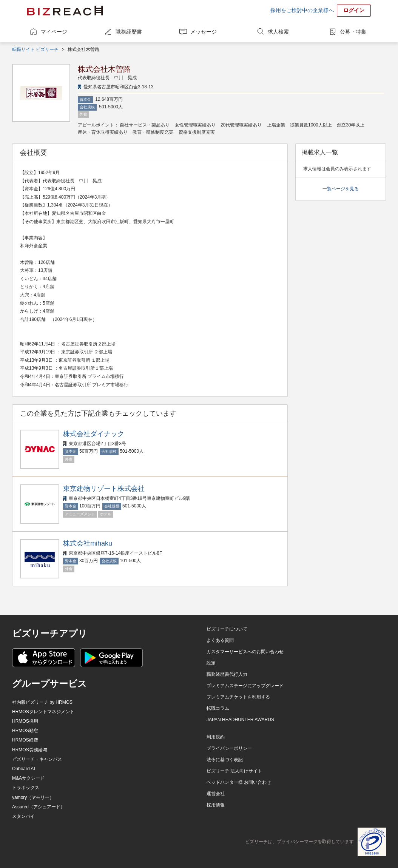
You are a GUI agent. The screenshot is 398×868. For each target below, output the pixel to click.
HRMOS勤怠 (25, 731)
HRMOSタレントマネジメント (43, 712)
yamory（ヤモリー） (33, 797)
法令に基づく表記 (225, 760)
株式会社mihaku (88, 543)
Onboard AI (24, 769)
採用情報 (216, 805)
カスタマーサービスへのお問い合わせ (245, 652)
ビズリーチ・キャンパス (37, 759)
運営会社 (216, 794)
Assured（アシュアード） (39, 807)
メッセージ (204, 32)
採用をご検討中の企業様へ (302, 10)
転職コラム (218, 708)
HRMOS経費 (25, 740)
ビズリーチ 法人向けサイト (234, 771)
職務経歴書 (129, 32)
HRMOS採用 (25, 721)
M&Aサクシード (28, 778)
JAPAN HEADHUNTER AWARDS (240, 720)
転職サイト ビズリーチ (35, 49)
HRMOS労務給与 (30, 750)
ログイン (354, 10)
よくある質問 (220, 640)
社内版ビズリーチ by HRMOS (42, 702)
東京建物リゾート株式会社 (104, 489)
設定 (211, 663)
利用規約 (216, 737)
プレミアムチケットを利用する (238, 697)
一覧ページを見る (341, 189)
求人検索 (278, 32)
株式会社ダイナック (94, 434)
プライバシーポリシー (229, 748)
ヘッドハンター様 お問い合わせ (239, 782)
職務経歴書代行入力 (227, 674)
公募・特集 (353, 32)
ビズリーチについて (227, 629)
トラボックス (26, 788)
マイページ (54, 32)
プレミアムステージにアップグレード (245, 686)
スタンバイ (23, 816)
